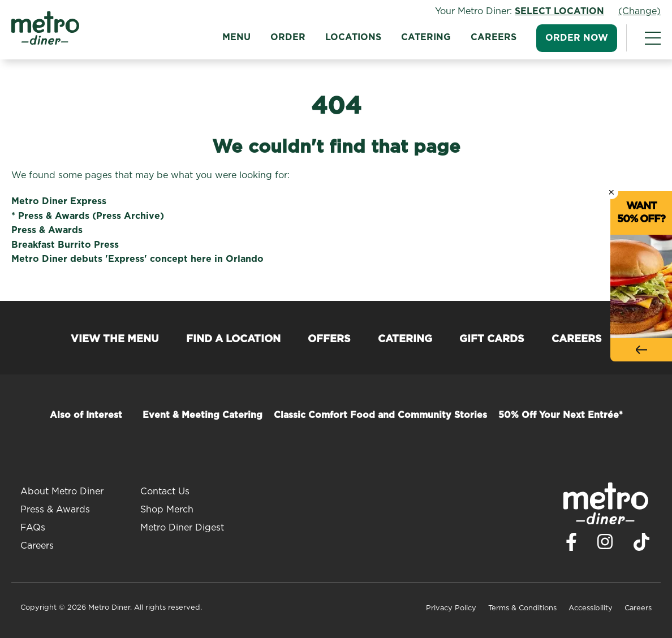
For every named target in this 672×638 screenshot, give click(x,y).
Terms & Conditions (522, 608)
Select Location (559, 11)
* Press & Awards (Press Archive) (88, 216)
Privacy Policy (451, 608)
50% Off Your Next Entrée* (561, 415)
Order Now (577, 38)
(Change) (639, 11)
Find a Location (233, 339)
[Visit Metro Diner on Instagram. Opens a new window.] (605, 545)
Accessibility (591, 608)
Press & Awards (47, 230)
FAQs (33, 528)
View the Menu (115, 339)
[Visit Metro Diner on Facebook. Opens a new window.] (571, 545)
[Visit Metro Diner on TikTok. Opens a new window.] (641, 545)
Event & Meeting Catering (203, 415)
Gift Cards (492, 339)
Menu (236, 37)
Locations (353, 37)
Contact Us (165, 492)
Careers (494, 37)
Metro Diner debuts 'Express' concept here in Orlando (137, 259)
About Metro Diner (62, 492)
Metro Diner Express (59, 201)
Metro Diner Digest (182, 528)
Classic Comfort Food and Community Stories (380, 415)
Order (288, 37)
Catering (426, 37)
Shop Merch (167, 510)
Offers (329, 339)
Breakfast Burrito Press (65, 245)
